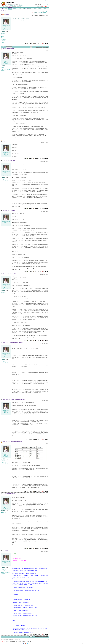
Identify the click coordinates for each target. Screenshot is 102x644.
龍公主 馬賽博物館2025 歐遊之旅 (13, 4)
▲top (49, 639)
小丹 (3, 35)
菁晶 (3, 179)
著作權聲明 (20, 641)
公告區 (34, 9)
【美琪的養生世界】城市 (15, 7)
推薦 (47, 16)
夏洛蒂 (4, 33)
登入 (74, 643)
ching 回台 (4, 42)
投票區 (19, 9)
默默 (3, 36)
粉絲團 (21, 643)
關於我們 (8, 641)
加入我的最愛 (16, 5)
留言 (4, 29)
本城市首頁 (4, 9)
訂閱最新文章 (21, 5)
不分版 (6, 11)
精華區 (15, 9)
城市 (4, 7)
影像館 (24, 9)
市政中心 (45, 9)
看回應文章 (35, 12)
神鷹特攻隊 (4, 292)
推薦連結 (29, 9)
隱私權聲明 (24, 641)
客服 (28, 641)
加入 (77, 643)
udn (2, 7)
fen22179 (4, 462)
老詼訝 (4, 571)
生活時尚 (6, 7)
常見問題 (12, 641)
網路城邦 (48, 1)
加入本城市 (7, 5)
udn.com (48, 641)
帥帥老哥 (4, 41)
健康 (9, 7)
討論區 (10, 9)
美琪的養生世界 (10, 3)
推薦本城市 (11, 5)
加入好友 (7, 29)
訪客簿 (39, 9)
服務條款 (15, 641)
